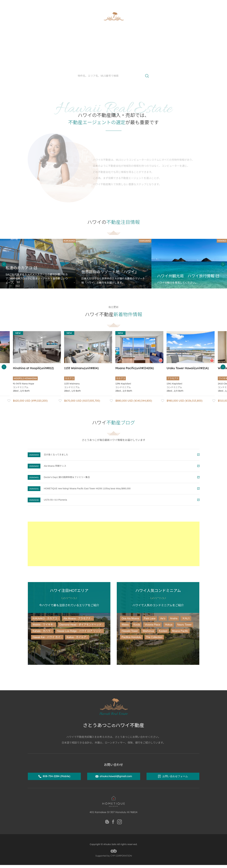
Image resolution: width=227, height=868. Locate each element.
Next (223, 264)
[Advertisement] (114, 544)
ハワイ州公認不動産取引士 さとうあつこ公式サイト (57, 4)
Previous (4, 264)
